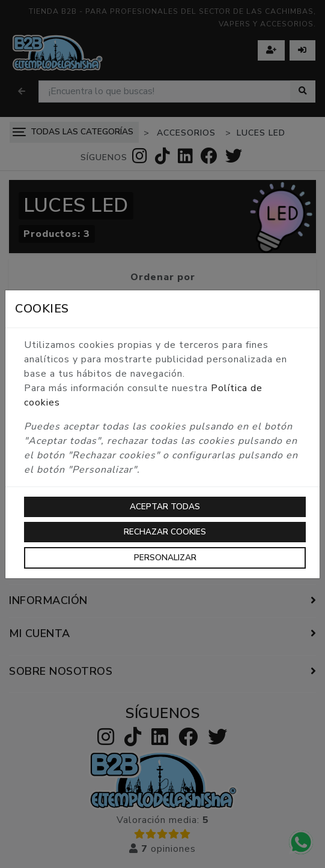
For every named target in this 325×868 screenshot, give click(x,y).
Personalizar (165, 558)
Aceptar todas (165, 507)
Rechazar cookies (165, 532)
